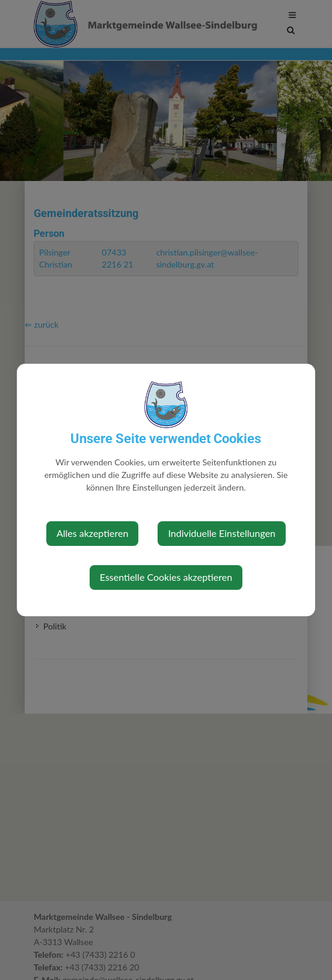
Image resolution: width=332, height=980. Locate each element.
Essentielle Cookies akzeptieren (166, 577)
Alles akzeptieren (92, 533)
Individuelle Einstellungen (222, 533)
